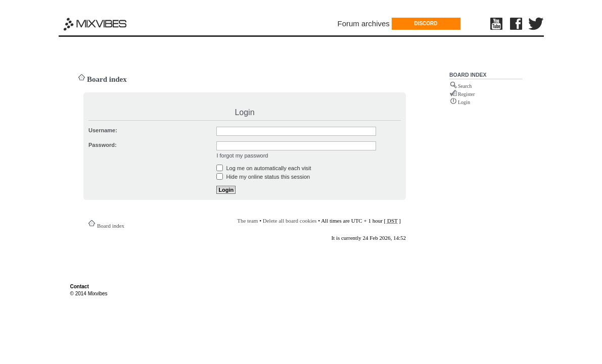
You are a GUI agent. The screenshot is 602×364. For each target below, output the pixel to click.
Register (466, 94)
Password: (103, 145)
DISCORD (426, 23)
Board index (107, 79)
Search (465, 86)
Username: (103, 130)
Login (464, 102)
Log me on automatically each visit (264, 168)
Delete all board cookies (290, 221)
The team (247, 221)
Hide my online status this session (263, 177)
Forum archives (364, 23)
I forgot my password (242, 155)
